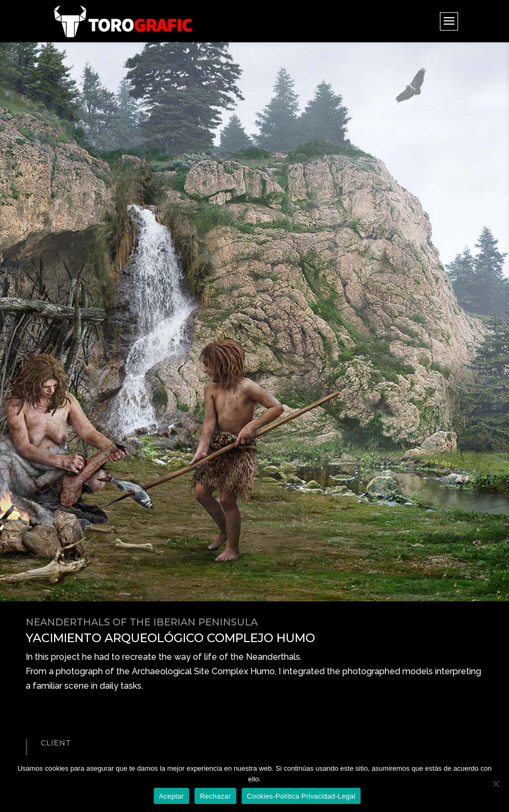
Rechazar (215, 796)
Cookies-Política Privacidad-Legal (301, 796)
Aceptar (172, 796)
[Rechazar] (496, 784)
